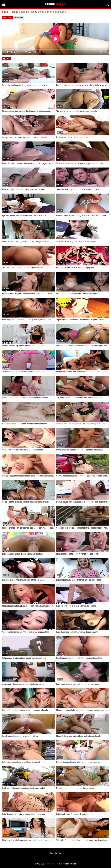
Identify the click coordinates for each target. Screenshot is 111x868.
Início (5, 12)
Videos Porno (19, 18)
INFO (8, 59)
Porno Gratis (50, 864)
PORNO (56, 4)
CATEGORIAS (55, 853)
